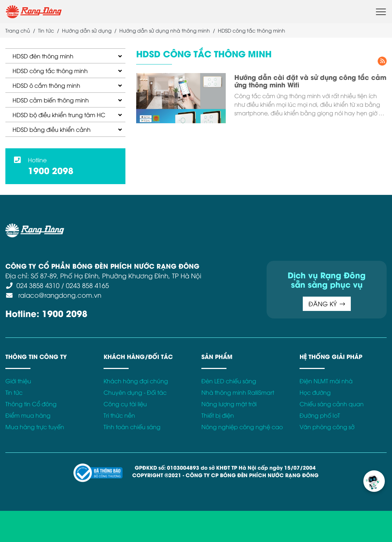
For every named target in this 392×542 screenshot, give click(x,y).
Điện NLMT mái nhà (326, 381)
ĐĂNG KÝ (267, 304)
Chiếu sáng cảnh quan (332, 404)
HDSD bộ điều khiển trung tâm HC (59, 115)
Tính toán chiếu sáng (132, 427)
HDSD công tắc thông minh (50, 71)
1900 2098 (51, 170)
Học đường (315, 392)
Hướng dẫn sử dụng (87, 30)
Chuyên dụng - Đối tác (135, 392)
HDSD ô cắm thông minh (46, 85)
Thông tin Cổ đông (31, 404)
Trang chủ (18, 30)
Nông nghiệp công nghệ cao (242, 427)
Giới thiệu (18, 381)
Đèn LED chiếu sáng (229, 381)
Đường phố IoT (320, 415)
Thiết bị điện (218, 415)
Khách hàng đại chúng (136, 381)
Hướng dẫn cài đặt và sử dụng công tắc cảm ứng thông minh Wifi (310, 81)
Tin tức (46, 30)
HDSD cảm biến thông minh (51, 100)
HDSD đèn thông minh (43, 56)
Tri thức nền (119, 415)
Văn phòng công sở (327, 427)
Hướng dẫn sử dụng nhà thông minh (165, 30)
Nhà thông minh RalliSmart (238, 392)
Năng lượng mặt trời (229, 404)
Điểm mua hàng (28, 415)
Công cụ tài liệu (125, 404)
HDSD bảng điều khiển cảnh (52, 129)
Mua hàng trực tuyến (35, 427)
